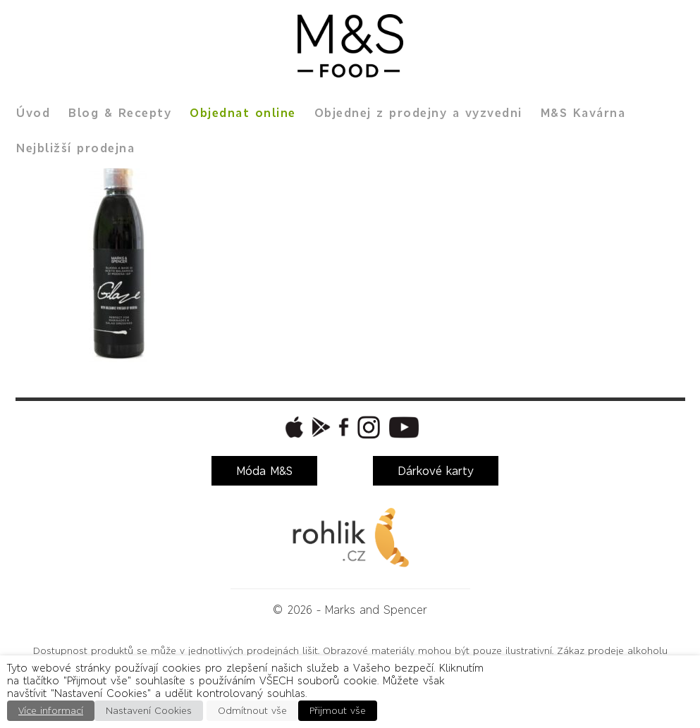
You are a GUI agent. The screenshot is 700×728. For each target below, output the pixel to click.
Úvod (33, 113)
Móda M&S (264, 471)
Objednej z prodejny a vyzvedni (418, 113)
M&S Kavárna (583, 113)
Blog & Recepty (120, 113)
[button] (293, 427)
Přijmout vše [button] (338, 711)
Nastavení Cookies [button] (149, 711)
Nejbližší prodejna (75, 148)
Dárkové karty (436, 471)
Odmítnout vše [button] (252, 711)
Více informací (51, 711)
